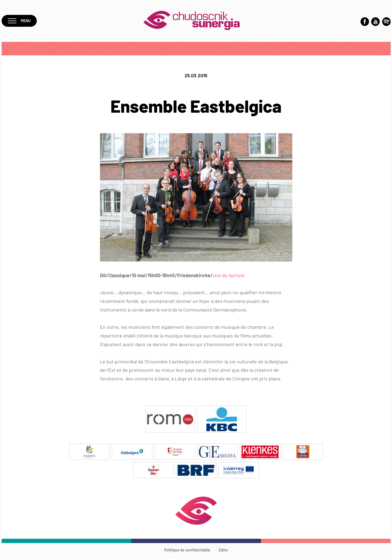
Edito (223, 552)
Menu (20, 22)
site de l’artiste (229, 277)
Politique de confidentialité (187, 552)
